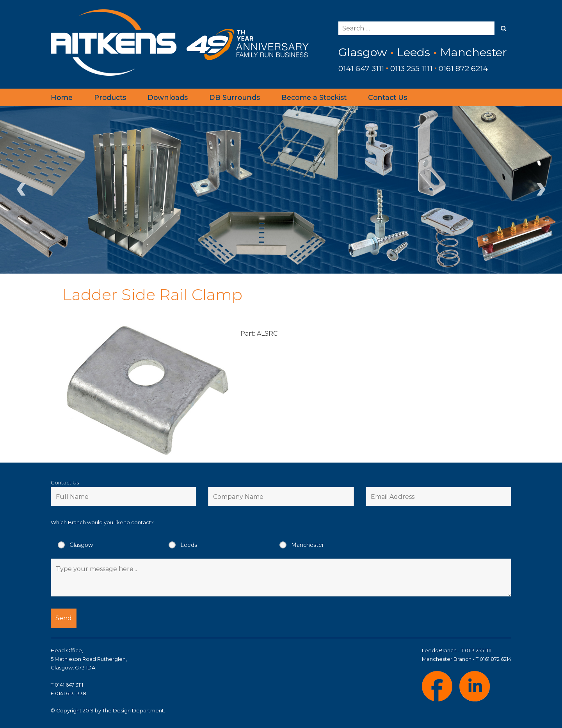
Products (110, 97)
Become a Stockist (314, 97)
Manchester (308, 545)
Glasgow (81, 545)
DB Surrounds (235, 97)
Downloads (168, 97)
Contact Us (388, 97)
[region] (281, 190)
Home (62, 97)
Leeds (189, 545)
